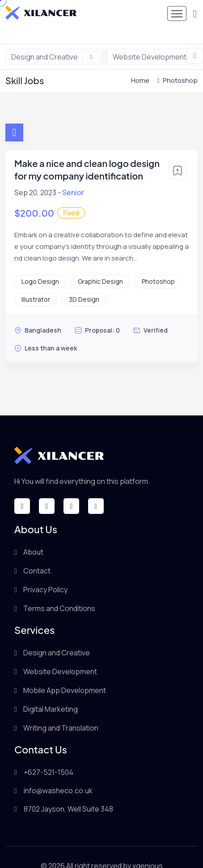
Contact (37, 554)
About (33, 535)
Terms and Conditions (59, 591)
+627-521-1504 (49, 755)
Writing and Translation (61, 711)
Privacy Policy (45, 573)
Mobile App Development (65, 673)
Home (140, 63)
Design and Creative (56, 40)
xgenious (148, 849)
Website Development (60, 654)
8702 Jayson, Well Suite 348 (68, 792)
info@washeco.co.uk (58, 774)
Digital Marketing (51, 692)
